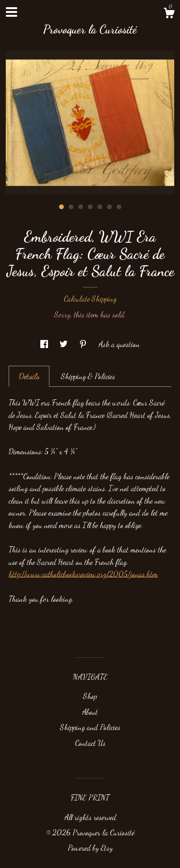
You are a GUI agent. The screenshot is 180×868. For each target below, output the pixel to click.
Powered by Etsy (90, 848)
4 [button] (90, 207)
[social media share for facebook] (45, 344)
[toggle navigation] (12, 12)
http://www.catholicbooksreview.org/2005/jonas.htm (83, 574)
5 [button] (100, 207)
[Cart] (169, 14)
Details (29, 376)
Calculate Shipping (90, 299)
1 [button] (61, 207)
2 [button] (71, 207)
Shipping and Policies (90, 727)
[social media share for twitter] (65, 344)
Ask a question (119, 344)
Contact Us (90, 743)
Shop (90, 696)
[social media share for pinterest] (84, 344)
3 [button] (81, 207)
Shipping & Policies (88, 376)
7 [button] (119, 207)
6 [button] (109, 207)
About (90, 712)
